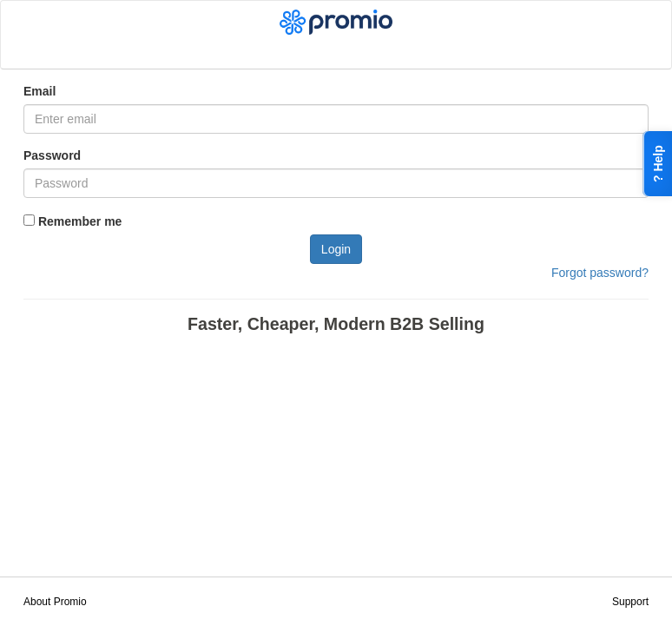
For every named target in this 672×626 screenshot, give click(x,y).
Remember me (72, 221)
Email (40, 91)
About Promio (55, 602)
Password (52, 155)
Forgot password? (600, 273)
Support (630, 602)
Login (336, 249)
